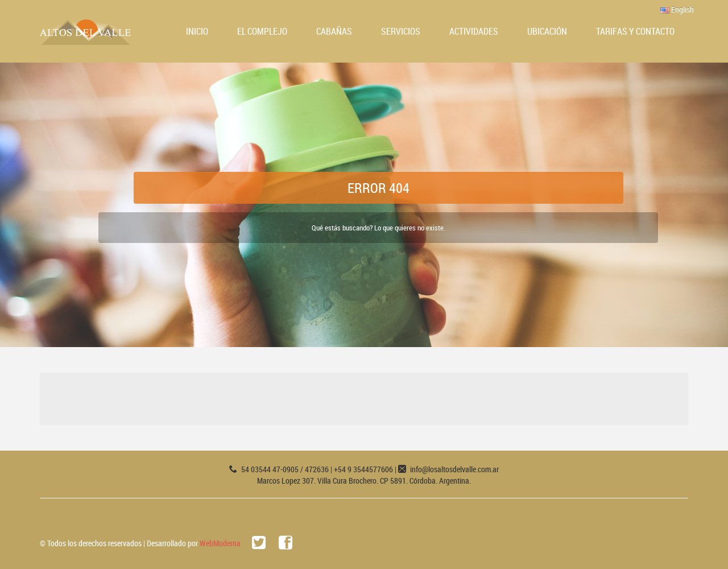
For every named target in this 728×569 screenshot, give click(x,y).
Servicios (401, 31)
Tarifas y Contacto (635, 31)
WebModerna (220, 543)
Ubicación (547, 31)
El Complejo (262, 31)
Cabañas (334, 31)
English (677, 9)
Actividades (474, 31)
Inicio (197, 31)
